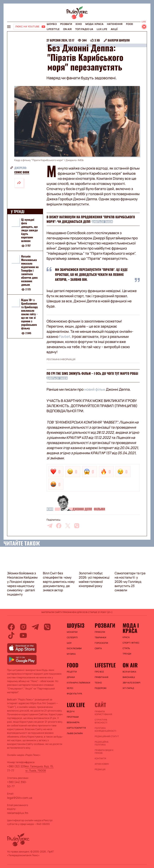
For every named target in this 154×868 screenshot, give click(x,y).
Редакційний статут (107, 736)
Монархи (72, 632)
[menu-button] (9, 27)
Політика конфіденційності (105, 730)
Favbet (64, 337)
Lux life (102, 29)
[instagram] (23, 627)
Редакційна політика (102, 743)
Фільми (99, 509)
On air (67, 29)
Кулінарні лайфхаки (79, 683)
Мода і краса (94, 24)
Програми (73, 717)
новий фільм (95, 389)
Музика (71, 654)
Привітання (102, 677)
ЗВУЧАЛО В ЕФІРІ (132, 683)
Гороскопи (101, 643)
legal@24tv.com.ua (20, 798)
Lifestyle (53, 29)
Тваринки (100, 638)
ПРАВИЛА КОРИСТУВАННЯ (103, 713)
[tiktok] (11, 635)
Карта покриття (76, 728)
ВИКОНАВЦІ (129, 677)
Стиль (126, 648)
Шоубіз (52, 24)
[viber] (77, 526)
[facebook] (59, 526)
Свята (98, 648)
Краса (126, 637)
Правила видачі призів (104, 752)
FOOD (129, 24)
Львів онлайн (75, 733)
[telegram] (50, 526)
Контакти (100, 759)
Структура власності (101, 721)
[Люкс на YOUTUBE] (30, 27)
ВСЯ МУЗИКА (129, 672)
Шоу (69, 643)
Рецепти (72, 672)
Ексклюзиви (74, 648)
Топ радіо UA (84, 29)
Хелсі (70, 688)
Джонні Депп (82, 509)
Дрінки (71, 677)
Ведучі (71, 712)
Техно (98, 683)
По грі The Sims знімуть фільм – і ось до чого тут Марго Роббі (92, 374)
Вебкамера (73, 722)
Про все (99, 672)
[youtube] (23, 635)
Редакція (100, 769)
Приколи (100, 632)
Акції (114, 29)
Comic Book (22, 172)
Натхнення (115, 24)
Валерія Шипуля (119, 40)
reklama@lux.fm (18, 813)
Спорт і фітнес (131, 643)
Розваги (66, 24)
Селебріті (72, 638)
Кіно (79, 24)
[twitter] (68, 526)
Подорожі (101, 688)
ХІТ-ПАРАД (128, 688)
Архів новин (102, 764)
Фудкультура (75, 694)
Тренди (127, 654)
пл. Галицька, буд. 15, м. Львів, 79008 (40, 768)
